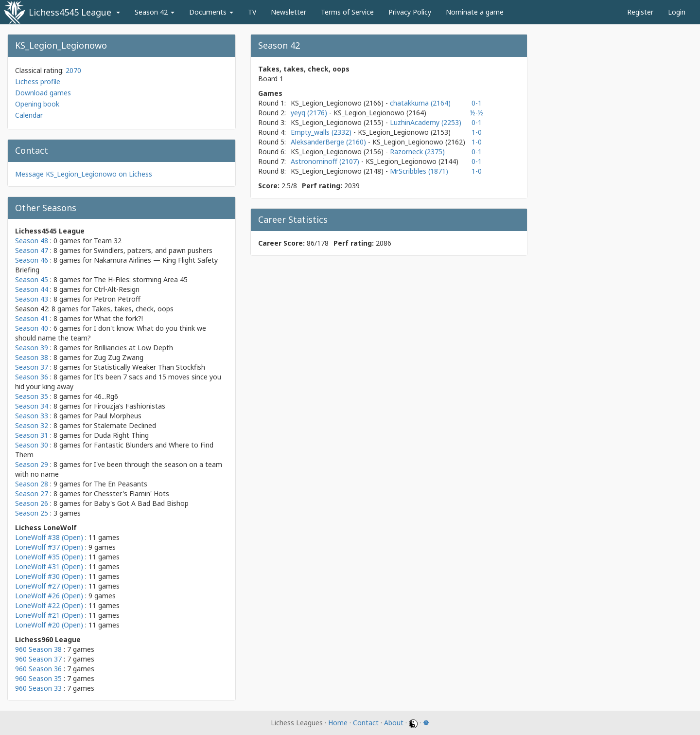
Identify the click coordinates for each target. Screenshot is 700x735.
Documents (211, 12)
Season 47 (32, 250)
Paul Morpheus (118, 416)
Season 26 (32, 503)
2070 (73, 70)
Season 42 (155, 12)
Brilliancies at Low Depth (133, 348)
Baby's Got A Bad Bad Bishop (141, 503)
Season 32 (32, 425)
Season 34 (32, 406)
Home (338, 723)
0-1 (477, 103)
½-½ (477, 113)
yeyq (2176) (310, 113)
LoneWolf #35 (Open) (49, 557)
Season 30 (32, 445)
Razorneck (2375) (417, 152)
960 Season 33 (38, 688)
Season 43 (32, 299)
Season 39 (32, 348)
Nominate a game (475, 12)
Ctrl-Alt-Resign (117, 289)
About (394, 723)
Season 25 (32, 513)
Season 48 (32, 241)
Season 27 (32, 493)
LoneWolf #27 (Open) (49, 586)
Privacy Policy (410, 12)
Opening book (37, 104)
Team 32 (108, 241)
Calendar (29, 115)
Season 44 (32, 289)
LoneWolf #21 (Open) (49, 615)
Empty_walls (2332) (322, 132)
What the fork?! (118, 318)
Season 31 (32, 435)
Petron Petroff (117, 299)
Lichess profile (38, 81)
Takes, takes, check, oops (133, 309)
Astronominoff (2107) (326, 161)
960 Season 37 (38, 659)
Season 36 (32, 377)
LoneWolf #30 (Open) (49, 576)
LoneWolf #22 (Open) (49, 605)
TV (252, 12)
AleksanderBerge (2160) (329, 142)
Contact (366, 723)
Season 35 (32, 396)
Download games (43, 93)
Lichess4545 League (70, 12)
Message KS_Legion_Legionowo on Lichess (84, 174)
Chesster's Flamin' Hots (131, 493)
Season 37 (32, 367)
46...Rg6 (106, 396)
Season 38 (32, 357)
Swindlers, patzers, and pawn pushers (153, 250)
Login (677, 12)
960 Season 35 (38, 678)
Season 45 (32, 279)
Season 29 (32, 464)
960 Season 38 (38, 649)
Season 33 (32, 416)
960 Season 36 (38, 669)
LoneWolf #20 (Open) (49, 625)
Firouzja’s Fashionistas (130, 406)
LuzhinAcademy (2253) (426, 122)
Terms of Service (347, 12)
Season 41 (32, 318)
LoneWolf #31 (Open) (49, 566)
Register (640, 12)
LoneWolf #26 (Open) (49, 596)
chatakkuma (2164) (420, 103)
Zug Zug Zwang (119, 357)
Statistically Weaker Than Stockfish (149, 367)
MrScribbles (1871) (419, 171)
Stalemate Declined (125, 425)
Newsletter (289, 12)
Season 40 (32, 328)
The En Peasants (121, 484)
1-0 (477, 132)
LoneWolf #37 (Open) (49, 547)
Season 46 (32, 260)
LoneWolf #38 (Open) (49, 537)
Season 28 (32, 484)
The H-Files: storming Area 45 (141, 279)
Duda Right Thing (121, 435)
